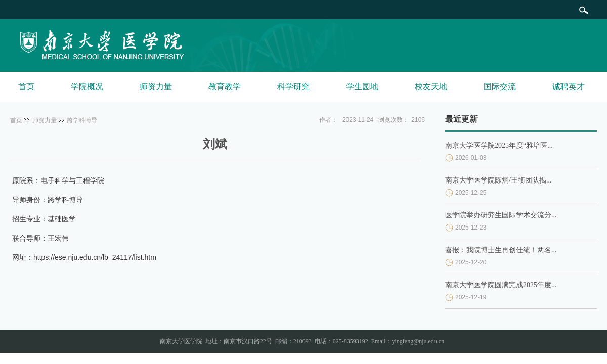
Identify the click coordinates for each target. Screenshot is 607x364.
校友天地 (431, 87)
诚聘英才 (569, 87)
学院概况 (87, 87)
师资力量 (156, 87)
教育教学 (225, 87)
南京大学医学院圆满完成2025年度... (501, 285)
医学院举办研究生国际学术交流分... (501, 215)
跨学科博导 (82, 120)
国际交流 (500, 87)
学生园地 (362, 87)
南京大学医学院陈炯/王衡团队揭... (498, 180)
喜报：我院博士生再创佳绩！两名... (501, 250)
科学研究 (293, 87)
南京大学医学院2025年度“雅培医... (499, 145)
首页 (26, 87)
